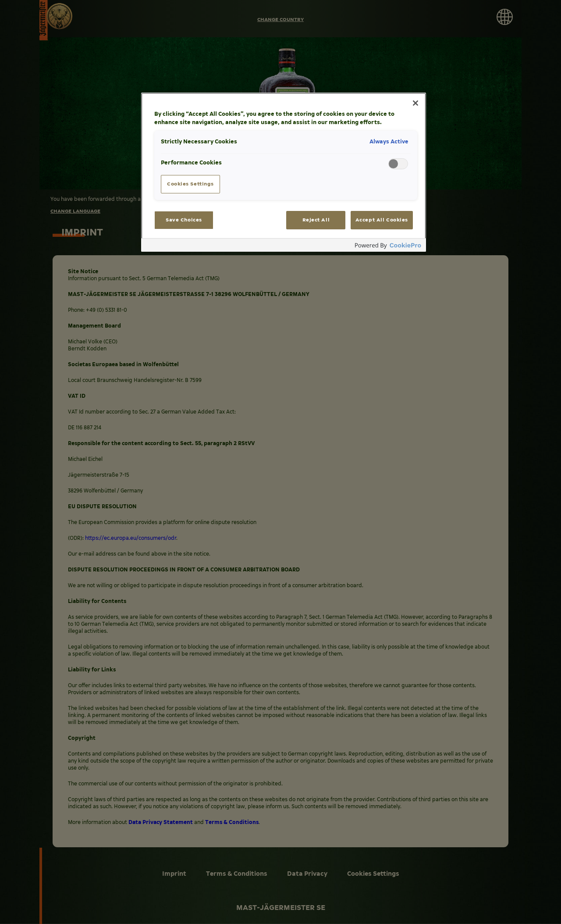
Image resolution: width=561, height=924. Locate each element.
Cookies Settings (190, 184)
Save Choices (184, 220)
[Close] (415, 103)
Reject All (316, 220)
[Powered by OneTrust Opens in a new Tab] (388, 246)
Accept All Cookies (382, 220)
